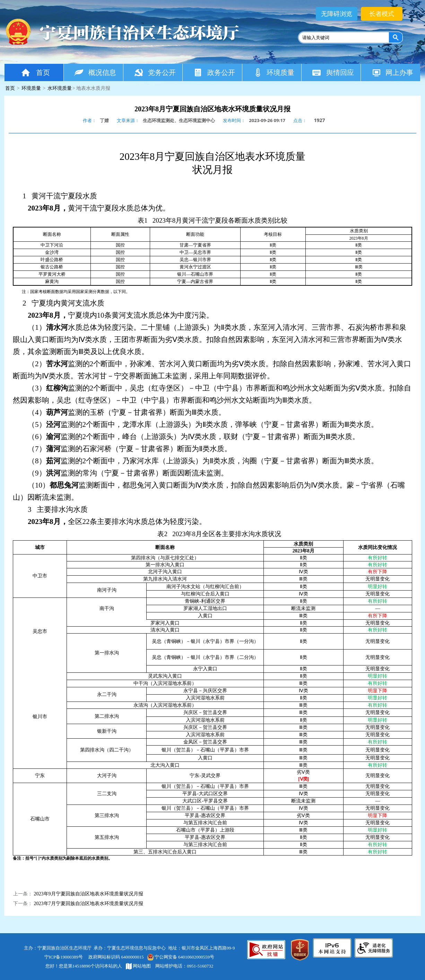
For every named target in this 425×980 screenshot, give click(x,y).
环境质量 (274, 72)
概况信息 (95, 72)
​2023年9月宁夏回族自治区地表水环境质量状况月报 (89, 894)
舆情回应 (333, 72)
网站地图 (138, 966)
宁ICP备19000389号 (64, 957)
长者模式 (382, 14)
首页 (35, 72)
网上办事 (392, 72)
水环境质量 (60, 88)
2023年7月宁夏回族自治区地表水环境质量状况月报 (89, 904)
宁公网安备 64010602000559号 (180, 957)
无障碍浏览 (337, 14)
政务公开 (214, 72)
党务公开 (155, 72)
